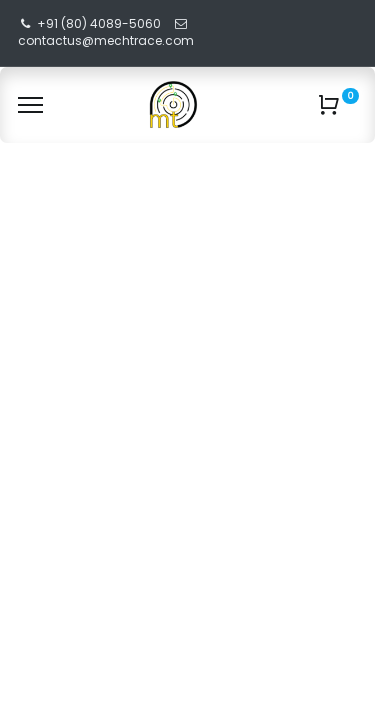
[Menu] (30, 105)
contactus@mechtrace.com (107, 40)
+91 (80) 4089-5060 (99, 23)
